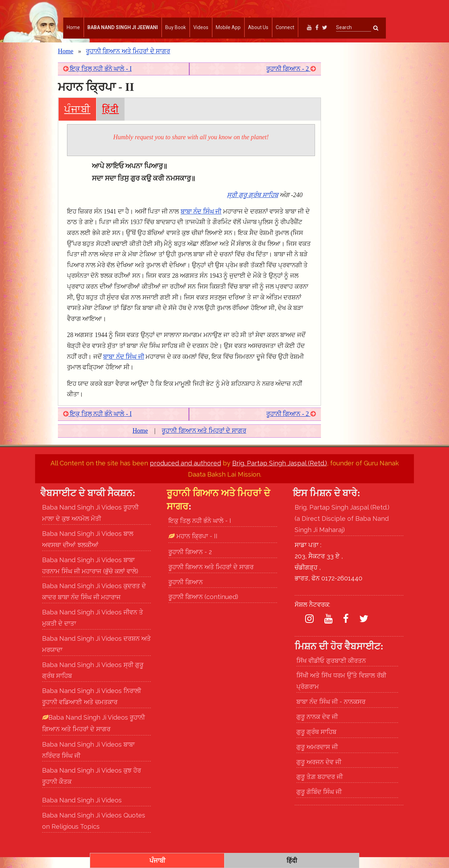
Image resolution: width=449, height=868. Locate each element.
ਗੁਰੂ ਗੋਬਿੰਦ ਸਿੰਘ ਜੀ (319, 803)
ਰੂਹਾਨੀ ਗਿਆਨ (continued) (203, 608)
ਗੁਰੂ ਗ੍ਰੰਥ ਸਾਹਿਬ (316, 743)
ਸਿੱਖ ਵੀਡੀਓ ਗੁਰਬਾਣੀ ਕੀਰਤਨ (331, 671)
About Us (258, 27)
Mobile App (228, 27)
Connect (285, 27)
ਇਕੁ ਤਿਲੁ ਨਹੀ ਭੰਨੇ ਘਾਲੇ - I (98, 80)
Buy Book (176, 27)
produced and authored (185, 474)
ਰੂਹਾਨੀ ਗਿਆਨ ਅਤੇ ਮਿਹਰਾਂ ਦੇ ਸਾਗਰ (128, 62)
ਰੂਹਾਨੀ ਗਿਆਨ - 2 (291, 80)
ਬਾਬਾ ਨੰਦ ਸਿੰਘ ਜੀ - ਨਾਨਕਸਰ (331, 712)
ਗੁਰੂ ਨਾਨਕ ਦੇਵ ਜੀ (317, 728)
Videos (201, 27)
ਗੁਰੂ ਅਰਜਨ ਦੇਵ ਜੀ (319, 773)
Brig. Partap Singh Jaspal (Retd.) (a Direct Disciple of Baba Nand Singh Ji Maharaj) (342, 530)
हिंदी (110, 120)
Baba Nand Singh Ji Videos (82, 811)
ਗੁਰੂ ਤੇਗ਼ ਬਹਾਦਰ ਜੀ (320, 788)
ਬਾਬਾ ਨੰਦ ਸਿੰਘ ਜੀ (201, 222)
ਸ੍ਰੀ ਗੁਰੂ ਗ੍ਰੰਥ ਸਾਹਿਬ (253, 206)
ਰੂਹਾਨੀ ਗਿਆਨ (186, 593)
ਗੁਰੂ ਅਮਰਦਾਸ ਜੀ (317, 758)
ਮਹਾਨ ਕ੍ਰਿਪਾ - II (196, 547)
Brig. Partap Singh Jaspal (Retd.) (280, 474)
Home (73, 27)
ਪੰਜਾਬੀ (77, 120)
